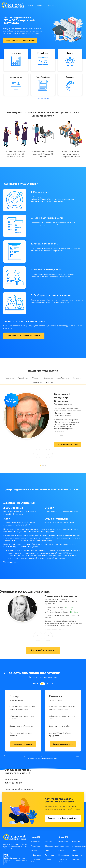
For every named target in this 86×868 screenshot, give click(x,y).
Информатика (47, 378)
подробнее (59, 436)
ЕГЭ (36, 684)
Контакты (52, 5)
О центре (40, 5)
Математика (10, 378)
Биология (77, 378)
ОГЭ (50, 684)
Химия (47, 851)
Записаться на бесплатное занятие (20, 41)
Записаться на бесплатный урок (63, 818)
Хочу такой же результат (43, 650)
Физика (35, 378)
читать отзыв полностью (54, 629)
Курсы (30, 5)
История (50, 382)
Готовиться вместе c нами (68, 445)
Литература (38, 382)
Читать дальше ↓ (11, 562)
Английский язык (63, 378)
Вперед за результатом (23, 744)
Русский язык (23, 378)
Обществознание (50, 846)
